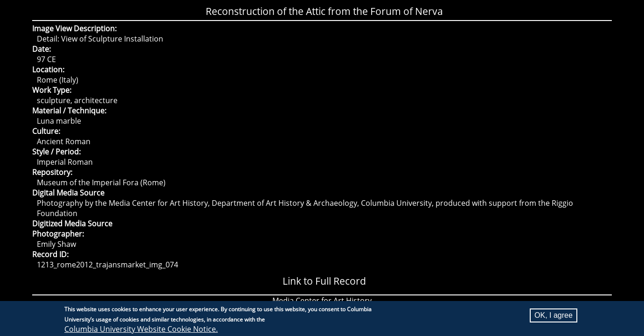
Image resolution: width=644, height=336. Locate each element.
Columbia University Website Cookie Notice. (141, 330)
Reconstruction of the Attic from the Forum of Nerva (324, 11)
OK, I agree (554, 316)
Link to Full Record (324, 281)
